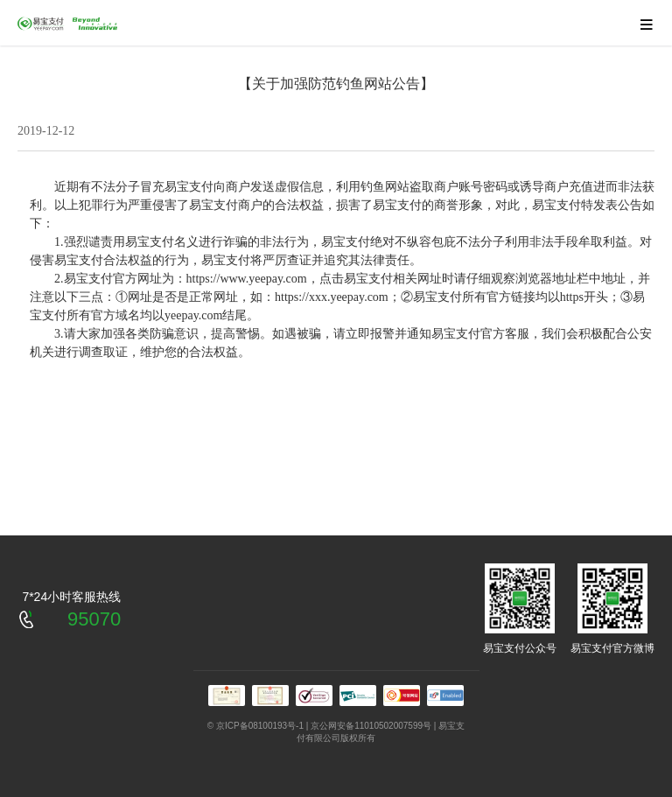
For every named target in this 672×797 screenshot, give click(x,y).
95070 (94, 619)
